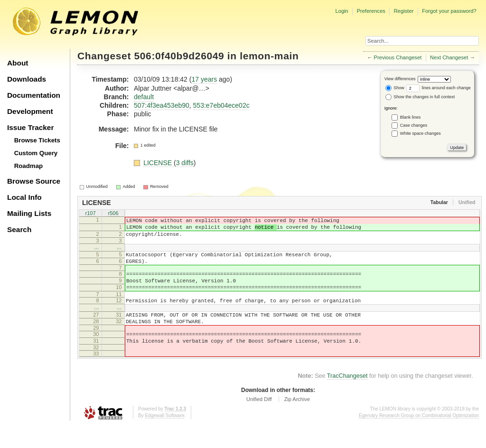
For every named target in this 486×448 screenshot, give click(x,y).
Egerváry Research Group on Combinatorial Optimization (419, 438)
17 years (204, 79)
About (18, 63)
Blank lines (411, 117)
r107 (90, 214)
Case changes (414, 125)
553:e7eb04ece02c (221, 105)
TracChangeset (347, 399)
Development (30, 111)
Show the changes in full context (420, 97)
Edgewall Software (164, 438)
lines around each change (439, 88)
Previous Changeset (398, 57)
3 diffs (185, 163)
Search (19, 229)
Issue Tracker (30, 127)
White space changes (421, 133)
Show (395, 88)
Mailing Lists (29, 213)
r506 (113, 214)
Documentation (34, 95)
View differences (400, 79)
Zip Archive (297, 422)
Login (341, 11)
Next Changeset (449, 57)
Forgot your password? (449, 11)
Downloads (27, 79)
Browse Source (34, 181)
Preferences (371, 11)
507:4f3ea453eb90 (162, 105)
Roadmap (29, 166)
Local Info (24, 197)
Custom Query (36, 153)
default (144, 97)
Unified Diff (259, 422)
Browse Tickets (37, 140)
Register (404, 11)
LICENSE (159, 163)
